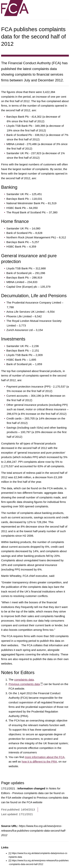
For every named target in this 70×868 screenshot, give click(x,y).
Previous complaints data (26, 684)
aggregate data (54, 493)
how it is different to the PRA (39, 762)
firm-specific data (12, 502)
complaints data (24, 680)
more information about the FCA (45, 757)
